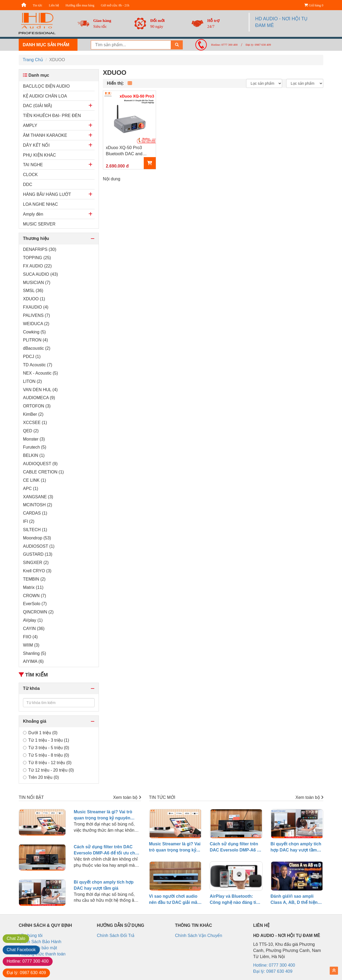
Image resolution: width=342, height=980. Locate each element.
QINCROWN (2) (38, 612)
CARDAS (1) (35, 513)
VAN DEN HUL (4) (40, 390)
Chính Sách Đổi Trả (116, 936)
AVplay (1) (33, 620)
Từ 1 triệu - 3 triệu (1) (46, 740)
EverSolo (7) (35, 604)
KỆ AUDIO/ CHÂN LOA (45, 96)
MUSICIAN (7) (37, 283)
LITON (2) (32, 381)
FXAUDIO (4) (36, 307)
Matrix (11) (33, 587)
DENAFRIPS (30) (40, 249)
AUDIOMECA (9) (39, 398)
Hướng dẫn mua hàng (80, 5)
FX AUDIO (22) (37, 266)
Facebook (21, 950)
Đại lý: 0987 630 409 (258, 45)
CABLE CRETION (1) (43, 472)
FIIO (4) (30, 637)
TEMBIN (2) (34, 579)
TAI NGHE (33, 165)
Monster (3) (34, 439)
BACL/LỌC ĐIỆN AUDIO (46, 86)
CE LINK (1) (34, 480)
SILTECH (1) (35, 530)
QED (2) (31, 431)
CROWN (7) (34, 596)
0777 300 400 (28, 961)
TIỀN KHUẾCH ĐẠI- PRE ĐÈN (52, 116)
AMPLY (30, 125)
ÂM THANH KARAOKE (45, 135)
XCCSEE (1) (35, 423)
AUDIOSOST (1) (39, 546)
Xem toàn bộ (127, 797)
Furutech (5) (35, 447)
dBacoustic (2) (37, 348)
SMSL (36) (33, 291)
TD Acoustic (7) (38, 365)
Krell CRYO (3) (37, 571)
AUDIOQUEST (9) (40, 464)
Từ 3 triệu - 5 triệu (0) (46, 748)
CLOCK (30, 175)
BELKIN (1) (34, 455)
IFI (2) (29, 521)
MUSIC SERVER (39, 224)
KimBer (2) (33, 414)
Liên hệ (54, 5)
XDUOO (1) (34, 299)
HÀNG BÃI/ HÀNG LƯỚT (47, 194)
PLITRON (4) (35, 340)
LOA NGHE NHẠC (40, 204)
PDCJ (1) (32, 357)
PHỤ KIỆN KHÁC (39, 155)
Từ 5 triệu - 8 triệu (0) (46, 755)
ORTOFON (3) (37, 406)
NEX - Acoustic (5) (40, 373)
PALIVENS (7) (36, 315)
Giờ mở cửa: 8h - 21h (115, 5)
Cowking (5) (34, 332)
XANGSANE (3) (38, 497)
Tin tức (37, 5)
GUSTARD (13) (38, 554)
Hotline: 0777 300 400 (224, 45)
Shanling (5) (34, 653)
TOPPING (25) (37, 258)
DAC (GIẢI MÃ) (38, 106)
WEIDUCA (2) (36, 324)
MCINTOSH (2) (38, 505)
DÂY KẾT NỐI (36, 145)
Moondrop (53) (37, 538)
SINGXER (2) (36, 563)
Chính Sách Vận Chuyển (199, 936)
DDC (28, 184)
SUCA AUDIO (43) (40, 274)
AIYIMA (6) (33, 661)
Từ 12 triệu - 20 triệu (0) (48, 770)
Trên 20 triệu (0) (41, 777)
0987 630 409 (26, 973)
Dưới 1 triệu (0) (40, 733)
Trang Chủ (33, 60)
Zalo (16, 938)
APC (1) (31, 489)
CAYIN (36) (34, 629)
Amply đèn (33, 214)
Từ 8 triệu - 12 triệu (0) (47, 763)
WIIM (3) (31, 645)
